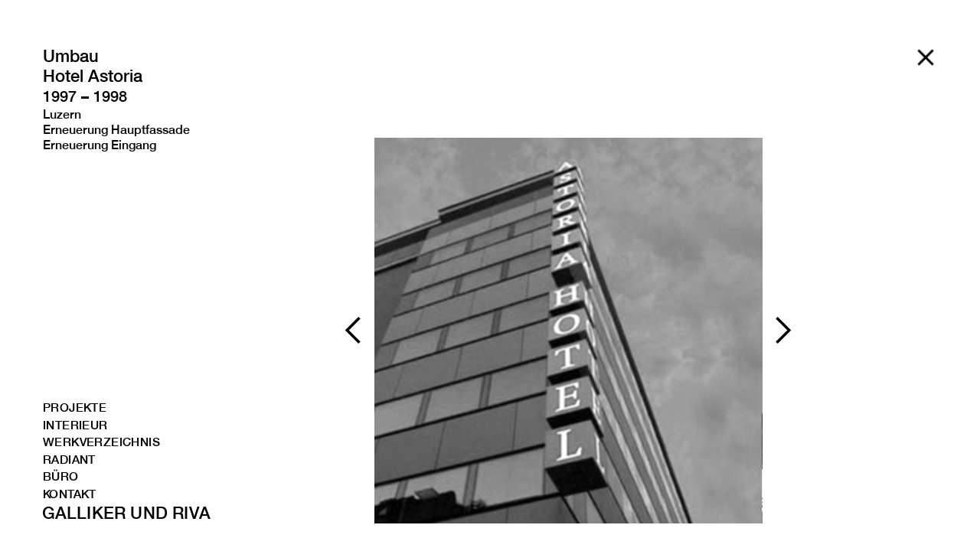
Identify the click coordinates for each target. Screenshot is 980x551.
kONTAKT (70, 495)
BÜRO (61, 477)
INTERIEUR (75, 426)
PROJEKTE (75, 408)
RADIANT (69, 460)
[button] (354, 331)
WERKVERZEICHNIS (91, 443)
